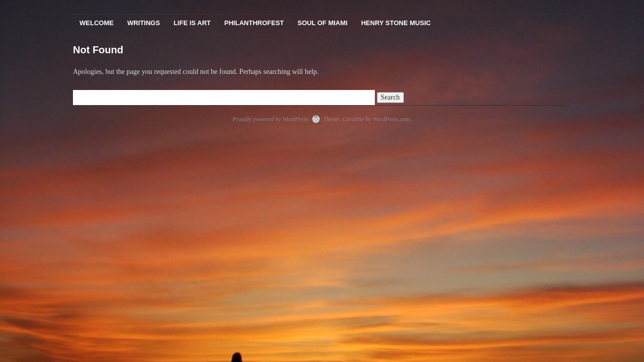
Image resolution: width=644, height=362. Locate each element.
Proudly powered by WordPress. (271, 119)
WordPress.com (391, 119)
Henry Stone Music (396, 23)
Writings (144, 23)
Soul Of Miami (322, 23)
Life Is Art (192, 23)
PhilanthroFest (254, 23)
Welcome (97, 23)
